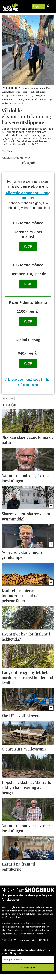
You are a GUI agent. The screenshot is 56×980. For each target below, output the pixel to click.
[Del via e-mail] (32, 163)
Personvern (41, 934)
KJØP (28, 246)
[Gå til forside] (14, 6)
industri (8, 399)
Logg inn (38, 6)
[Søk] (48, 6)
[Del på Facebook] (23, 163)
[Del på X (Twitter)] (28, 163)
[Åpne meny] (53, 6)
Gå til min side (28, 385)
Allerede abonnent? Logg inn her (28, 380)
